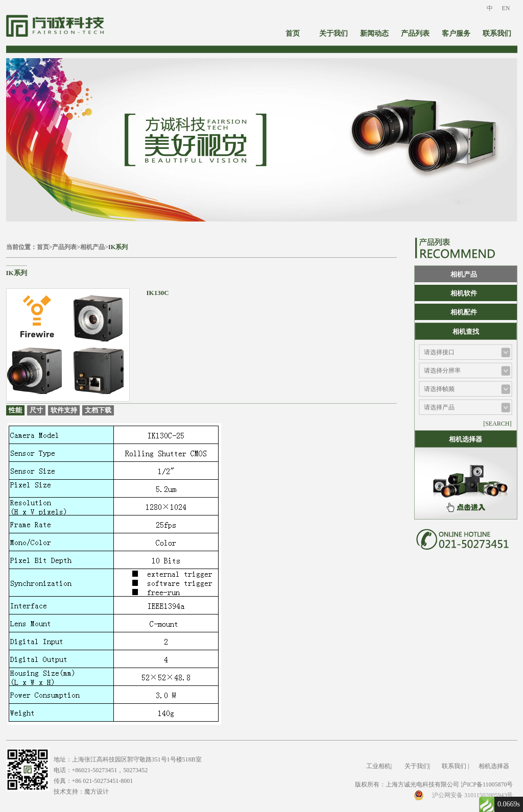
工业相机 (378, 766)
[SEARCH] (497, 424)
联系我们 (497, 33)
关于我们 (334, 33)
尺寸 (36, 410)
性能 (15, 410)
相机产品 (92, 247)
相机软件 (464, 293)
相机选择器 (494, 766)
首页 (293, 33)
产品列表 (415, 33)
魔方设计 (97, 792)
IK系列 (118, 247)
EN (506, 8)
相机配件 (464, 312)
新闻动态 (374, 33)
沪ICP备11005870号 (487, 784)
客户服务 (456, 33)
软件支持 (64, 410)
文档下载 (98, 410)
